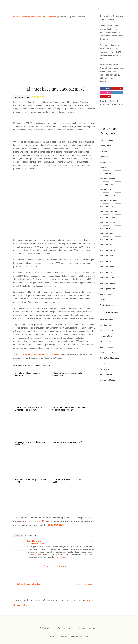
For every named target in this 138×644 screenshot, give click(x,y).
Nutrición (39, 520)
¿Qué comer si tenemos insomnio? (67, 441)
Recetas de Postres (107, 250)
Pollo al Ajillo (104, 369)
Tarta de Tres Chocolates (109, 358)
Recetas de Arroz (106, 173)
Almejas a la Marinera (108, 380)
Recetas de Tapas (106, 272)
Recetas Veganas (106, 294)
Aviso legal (45, 626)
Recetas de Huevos (107, 217)
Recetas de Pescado (107, 239)
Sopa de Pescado (106, 347)
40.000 (117, 93)
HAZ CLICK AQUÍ (49, 524)
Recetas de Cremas (107, 195)
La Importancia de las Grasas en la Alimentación (67, 374)
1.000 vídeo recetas (34, 553)
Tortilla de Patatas (106, 331)
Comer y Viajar (105, 146)
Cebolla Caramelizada (108, 353)
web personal (62, 555)
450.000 (117, 89)
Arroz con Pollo (105, 342)
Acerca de (18, 534)
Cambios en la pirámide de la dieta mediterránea (30, 442)
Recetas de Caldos (107, 184)
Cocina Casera (39, 542)
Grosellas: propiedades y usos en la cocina (30, 480)
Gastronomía (105, 157)
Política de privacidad (88, 626)
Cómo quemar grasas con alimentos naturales (67, 480)
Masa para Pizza (106, 336)
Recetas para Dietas (107, 289)
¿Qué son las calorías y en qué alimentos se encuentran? (28, 408)
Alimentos (29, 520)
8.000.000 (105, 89)
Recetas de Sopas (107, 267)
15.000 (105, 97)
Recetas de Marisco (107, 223)
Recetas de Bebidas (107, 179)
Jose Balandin (34, 539)
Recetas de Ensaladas (108, 201)
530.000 (105, 93)
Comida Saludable (107, 140)
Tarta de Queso (105, 325)
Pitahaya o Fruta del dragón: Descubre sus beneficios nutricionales (68, 408)
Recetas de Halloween (108, 212)
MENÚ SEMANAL (106, 320)
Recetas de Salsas (107, 261)
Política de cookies (64, 626)
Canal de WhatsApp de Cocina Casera (38, 354)
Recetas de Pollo (106, 245)
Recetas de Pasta (106, 234)
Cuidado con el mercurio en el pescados (28, 374)
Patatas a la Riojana (107, 375)
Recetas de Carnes (107, 190)
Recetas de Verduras (108, 283)
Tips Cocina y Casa (107, 305)
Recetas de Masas (107, 228)
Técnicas (103, 300)
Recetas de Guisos (107, 206)
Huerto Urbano (105, 162)
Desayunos (104, 151)
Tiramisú (103, 364)
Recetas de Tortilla (107, 278)
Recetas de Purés (106, 256)
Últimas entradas (31, 534)
